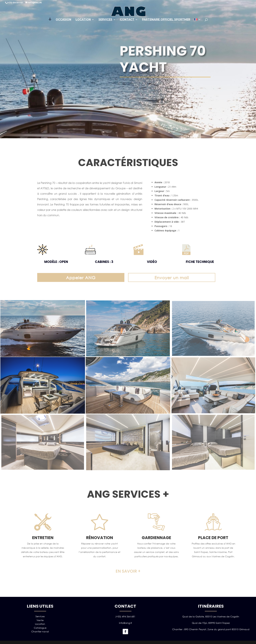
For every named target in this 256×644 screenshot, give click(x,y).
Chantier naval (40, 631)
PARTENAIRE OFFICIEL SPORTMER (166, 20)
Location (83, 20)
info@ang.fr (125, 623)
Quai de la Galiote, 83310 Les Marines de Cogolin (211, 616)
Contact (127, 20)
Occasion (63, 20)
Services (105, 20)
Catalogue (40, 628)
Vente (40, 620)
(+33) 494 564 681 (125, 616)
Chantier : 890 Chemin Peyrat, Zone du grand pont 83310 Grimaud (211, 629)
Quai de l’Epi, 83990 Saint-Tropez (211, 623)
